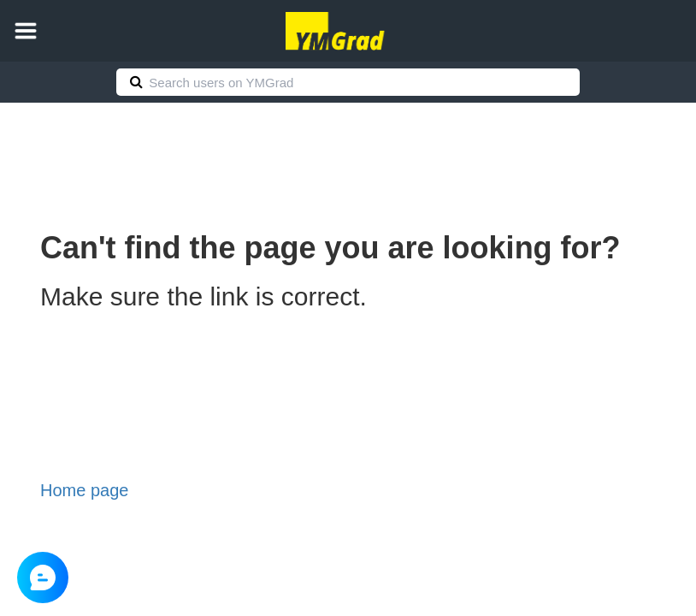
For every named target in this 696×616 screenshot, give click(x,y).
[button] (26, 31)
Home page (84, 490)
